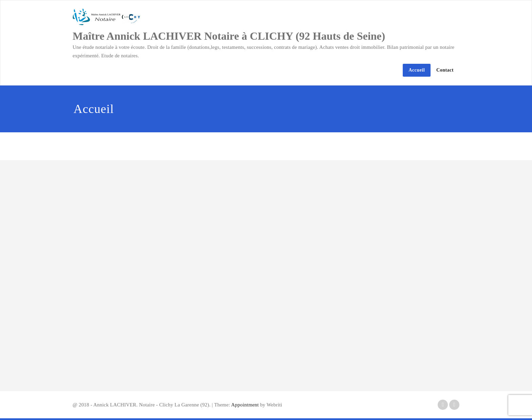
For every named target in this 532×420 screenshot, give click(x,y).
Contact (445, 70)
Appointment (244, 405)
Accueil (417, 70)
